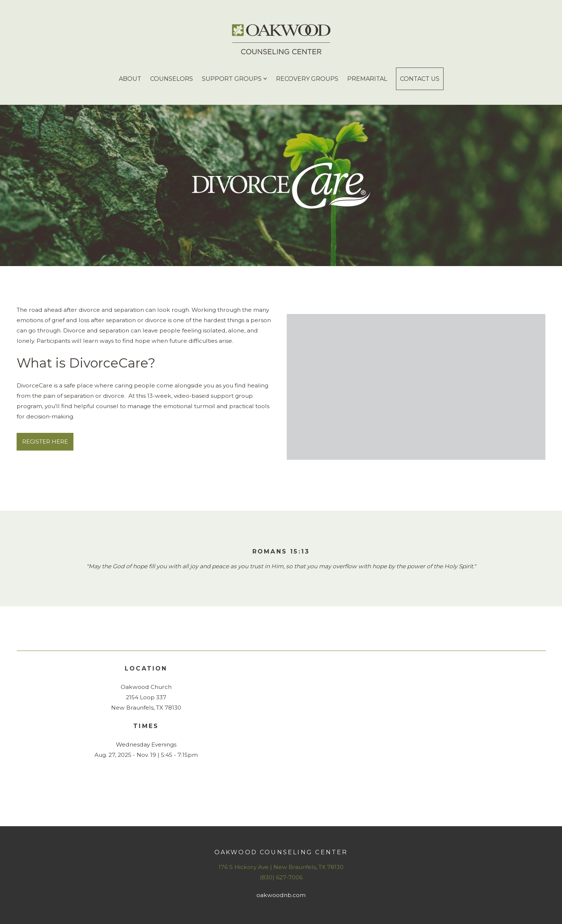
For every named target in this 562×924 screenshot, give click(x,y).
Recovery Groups (307, 79)
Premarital (367, 79)
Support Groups (235, 79)
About (130, 79)
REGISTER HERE (45, 442)
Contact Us (420, 79)
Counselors (172, 79)
